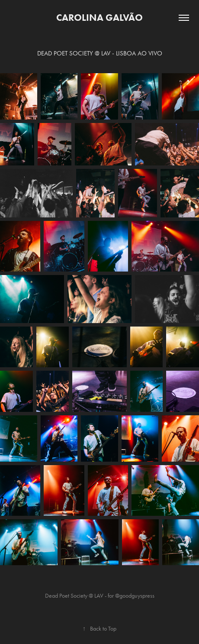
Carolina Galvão (99, 18)
